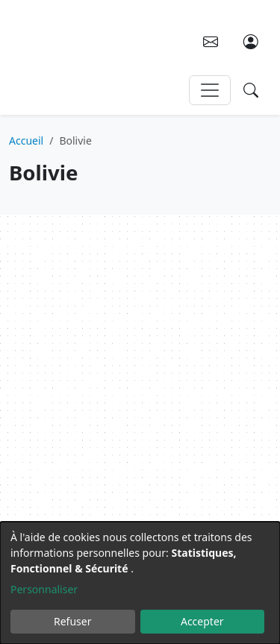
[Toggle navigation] (210, 90)
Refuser (72, 621)
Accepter (202, 621)
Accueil (26, 141)
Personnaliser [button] (44, 589)
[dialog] (140, 583)
